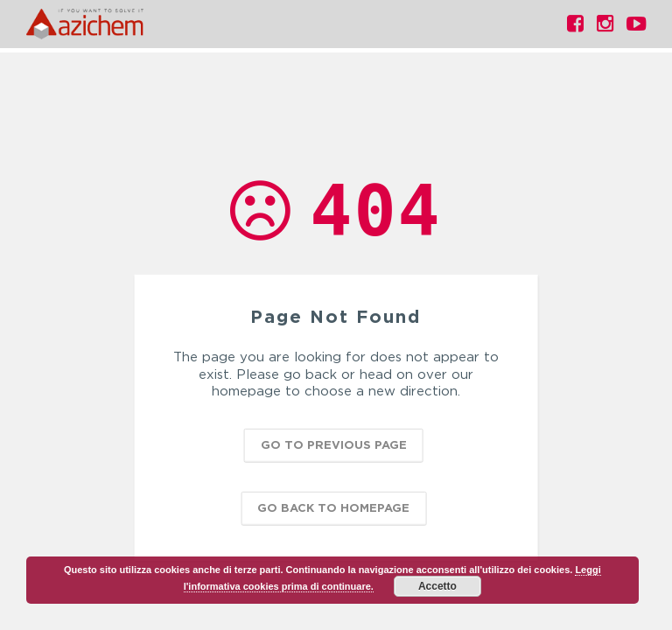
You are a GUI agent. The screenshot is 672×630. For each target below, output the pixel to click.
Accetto (437, 586)
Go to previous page (334, 444)
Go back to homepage (333, 507)
